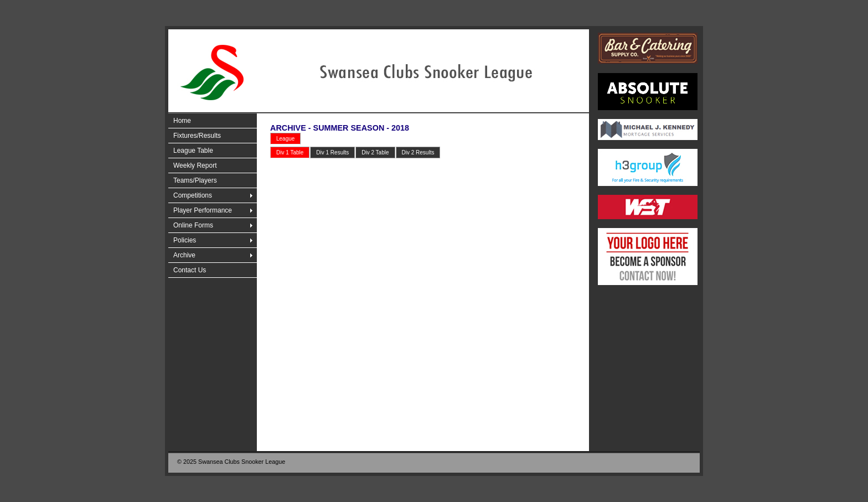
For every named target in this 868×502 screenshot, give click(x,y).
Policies (185, 240)
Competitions (193, 195)
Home (182, 121)
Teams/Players (195, 180)
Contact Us (190, 270)
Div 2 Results (418, 152)
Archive (184, 255)
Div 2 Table (375, 152)
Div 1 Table (290, 152)
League (285, 139)
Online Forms (193, 225)
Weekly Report (195, 165)
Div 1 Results (332, 152)
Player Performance (203, 210)
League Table (193, 151)
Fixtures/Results (197, 136)
